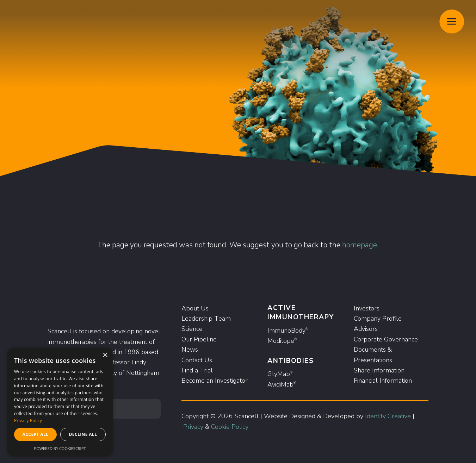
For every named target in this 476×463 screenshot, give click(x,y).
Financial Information (383, 381)
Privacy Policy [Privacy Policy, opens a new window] (28, 421)
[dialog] (60, 402)
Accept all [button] (36, 434)
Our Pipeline (199, 339)
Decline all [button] (83, 434)
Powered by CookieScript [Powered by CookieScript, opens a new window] (60, 448)
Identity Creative (388, 416)
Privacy (193, 427)
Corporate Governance (386, 339)
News (190, 350)
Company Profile (378, 319)
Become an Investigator (215, 381)
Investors (367, 308)
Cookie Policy (230, 427)
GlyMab (280, 374)
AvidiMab (282, 384)
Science (192, 329)
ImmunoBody (288, 331)
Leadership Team (206, 319)
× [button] (105, 355)
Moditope (282, 341)
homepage (360, 245)
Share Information (379, 370)
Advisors (366, 329)
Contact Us (197, 360)
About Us (195, 308)
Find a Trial (197, 370)
